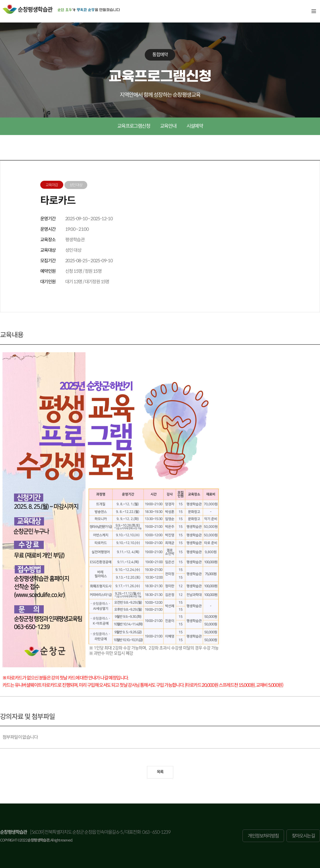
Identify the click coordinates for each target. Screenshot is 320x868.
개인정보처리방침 (263, 836)
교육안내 (168, 126)
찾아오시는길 (303, 836)
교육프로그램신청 (134, 126)
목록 (160, 772)
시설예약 (195, 126)
